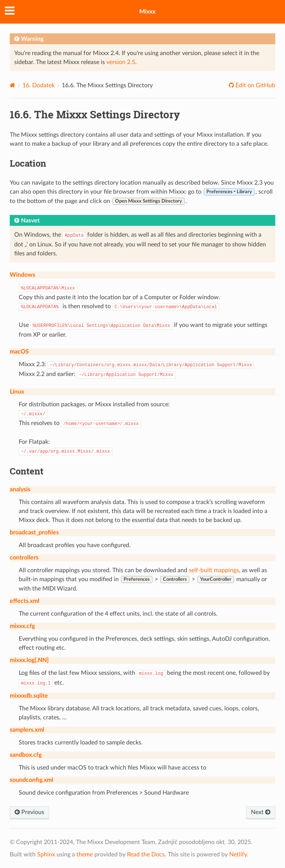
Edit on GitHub (255, 85)
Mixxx (147, 12)
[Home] (13, 85)
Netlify (238, 855)
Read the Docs (146, 855)
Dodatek (39, 85)
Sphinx (46, 855)
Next (261, 812)
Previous (29, 812)
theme (85, 855)
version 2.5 (121, 62)
